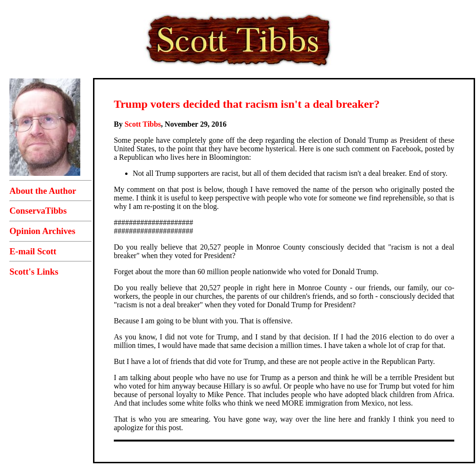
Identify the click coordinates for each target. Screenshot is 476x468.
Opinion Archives (42, 231)
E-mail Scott (33, 251)
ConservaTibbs (38, 211)
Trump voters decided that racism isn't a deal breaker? (247, 104)
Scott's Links (34, 272)
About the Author (43, 191)
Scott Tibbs (143, 124)
